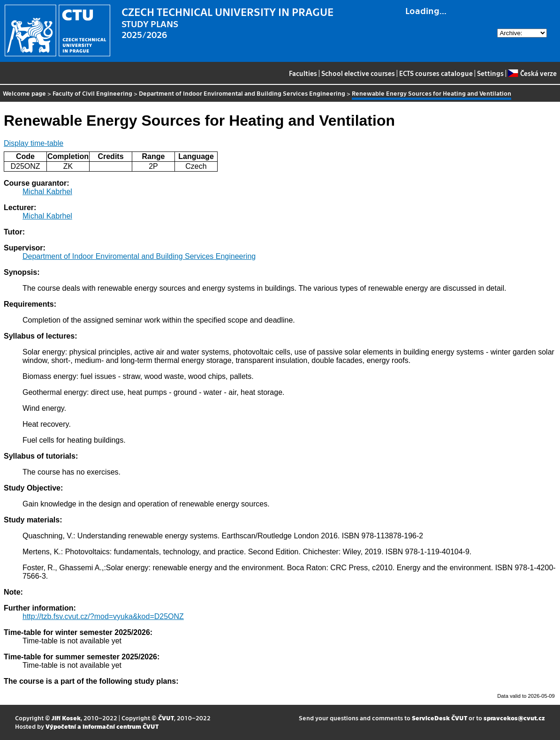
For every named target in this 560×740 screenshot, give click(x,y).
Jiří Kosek (66, 718)
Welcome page (24, 93)
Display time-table (34, 143)
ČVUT (166, 718)
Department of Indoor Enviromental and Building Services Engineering (242, 93)
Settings (490, 73)
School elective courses (358, 73)
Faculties (303, 73)
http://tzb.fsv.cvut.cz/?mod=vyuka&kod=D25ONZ (103, 616)
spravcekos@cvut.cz (514, 718)
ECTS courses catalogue (436, 73)
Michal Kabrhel (47, 192)
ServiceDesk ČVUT (439, 718)
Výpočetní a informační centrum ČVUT (102, 726)
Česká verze (532, 73)
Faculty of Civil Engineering (92, 93)
